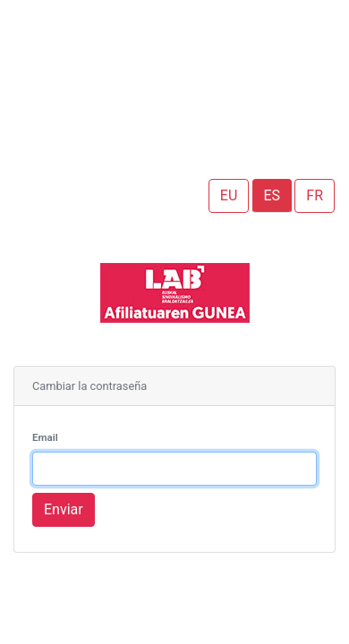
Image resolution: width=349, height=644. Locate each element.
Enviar (64, 509)
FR (315, 195)
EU (229, 195)
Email (45, 437)
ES (272, 195)
